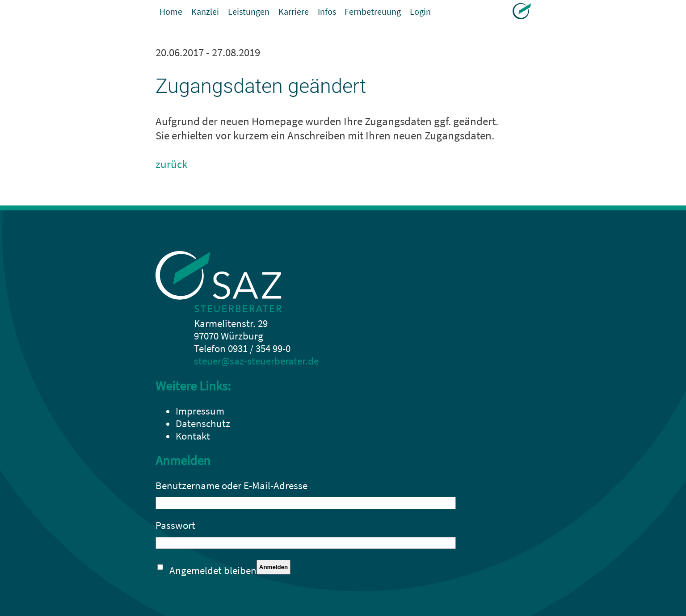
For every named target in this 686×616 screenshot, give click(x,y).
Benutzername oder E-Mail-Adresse (231, 486)
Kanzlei (212, 13)
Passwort (175, 525)
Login (460, 13)
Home (173, 13)
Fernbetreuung (406, 13)
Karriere (314, 13)
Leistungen (262, 13)
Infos (352, 13)
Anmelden (274, 567)
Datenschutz (203, 423)
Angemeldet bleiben (213, 570)
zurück (171, 164)
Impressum (200, 411)
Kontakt (193, 436)
